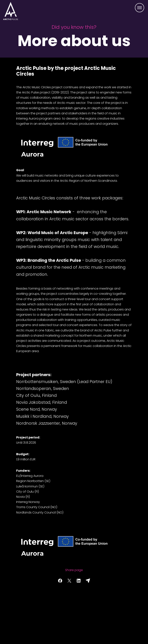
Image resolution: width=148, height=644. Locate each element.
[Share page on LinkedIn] (79, 581)
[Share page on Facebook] (60, 581)
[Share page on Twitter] (69, 581)
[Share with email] (88, 581)
